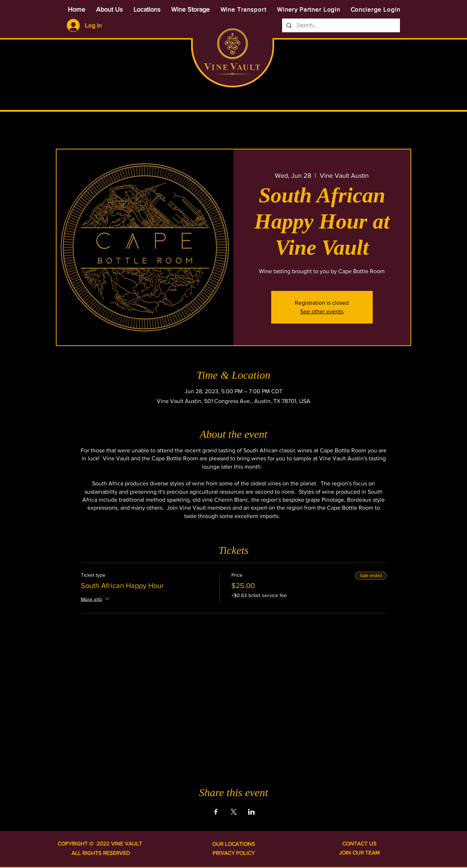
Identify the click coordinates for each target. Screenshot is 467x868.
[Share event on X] (234, 812)
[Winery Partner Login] (309, 9)
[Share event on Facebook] (216, 812)
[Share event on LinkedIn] (251, 812)
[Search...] (340, 25)
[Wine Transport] (243, 9)
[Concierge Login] (375, 9)
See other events (322, 311)
